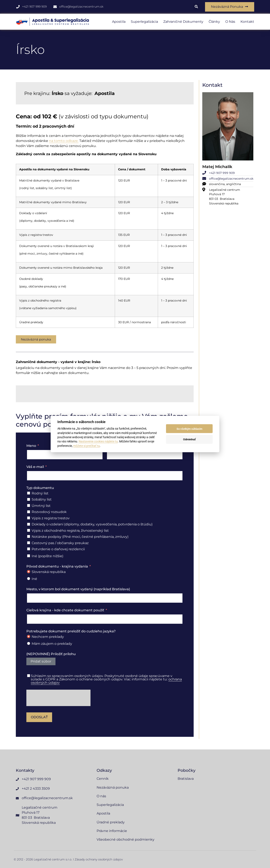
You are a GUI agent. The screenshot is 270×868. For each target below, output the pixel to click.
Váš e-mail (35, 467)
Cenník (103, 779)
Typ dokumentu (40, 488)
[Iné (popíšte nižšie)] (29, 556)
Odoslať (39, 718)
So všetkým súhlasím (189, 429)
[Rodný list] (29, 493)
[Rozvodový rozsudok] (29, 512)
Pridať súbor (41, 662)
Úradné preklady (111, 822)
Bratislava (186, 779)
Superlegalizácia (144, 22)
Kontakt (247, 22)
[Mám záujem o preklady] (29, 644)
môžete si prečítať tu (86, 446)
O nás (230, 22)
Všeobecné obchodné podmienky (126, 839)
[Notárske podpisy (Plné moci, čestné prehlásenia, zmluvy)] (29, 537)
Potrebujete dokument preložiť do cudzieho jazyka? (71, 631)
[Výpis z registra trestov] (29, 518)
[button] (196, 7)
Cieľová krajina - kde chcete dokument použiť (65, 611)
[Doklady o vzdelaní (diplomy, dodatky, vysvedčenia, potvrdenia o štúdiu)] (29, 524)
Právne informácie (112, 831)
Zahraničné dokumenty (183, 22)
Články (214, 22)
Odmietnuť (189, 439)
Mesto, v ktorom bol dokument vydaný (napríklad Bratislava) (78, 590)
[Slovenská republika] (29, 572)
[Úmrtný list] (29, 506)
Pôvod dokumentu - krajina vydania (57, 567)
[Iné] (29, 579)
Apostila (119, 22)
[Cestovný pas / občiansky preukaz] (29, 543)
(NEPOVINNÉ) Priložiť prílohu (51, 654)
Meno (31, 446)
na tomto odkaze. (64, 141)
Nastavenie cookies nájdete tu (98, 441)
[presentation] (58, 698)
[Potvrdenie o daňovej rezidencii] (29, 549)
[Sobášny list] (29, 500)
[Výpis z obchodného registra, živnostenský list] (29, 531)
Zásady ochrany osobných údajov (99, 859)
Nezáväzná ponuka (113, 788)
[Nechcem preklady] (29, 637)
